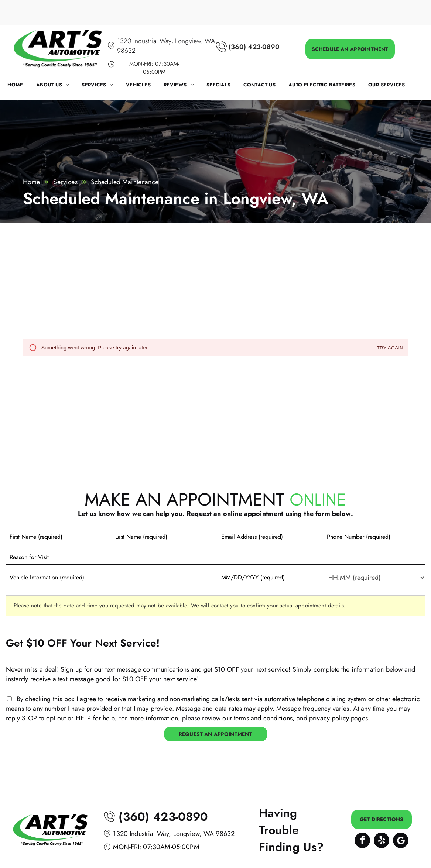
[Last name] (163, 537)
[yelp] (382, 841)
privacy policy (329, 718)
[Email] (268, 537)
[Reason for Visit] (215, 557)
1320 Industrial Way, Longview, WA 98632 (174, 834)
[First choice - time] (374, 578)
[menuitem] (22, 87)
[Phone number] (374, 537)
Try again (390, 348)
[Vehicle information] (110, 578)
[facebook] (362, 841)
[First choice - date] (268, 578)
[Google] (401, 841)
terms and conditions (263, 718)
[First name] (57, 537)
